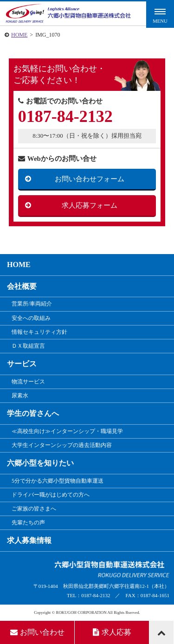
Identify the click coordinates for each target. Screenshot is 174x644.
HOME (19, 35)
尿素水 (20, 395)
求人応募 (112, 632)
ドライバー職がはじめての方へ (51, 495)
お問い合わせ (37, 632)
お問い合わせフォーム (90, 179)
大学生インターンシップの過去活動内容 (62, 445)
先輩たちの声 (28, 523)
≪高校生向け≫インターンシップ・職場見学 (67, 431)
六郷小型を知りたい (40, 463)
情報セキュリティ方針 (39, 332)
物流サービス (28, 382)
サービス (22, 364)
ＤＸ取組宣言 (28, 346)
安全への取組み (31, 318)
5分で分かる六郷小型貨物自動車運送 (58, 481)
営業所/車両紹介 (32, 304)
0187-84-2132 (65, 116)
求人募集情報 (29, 540)
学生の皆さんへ (33, 413)
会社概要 (22, 286)
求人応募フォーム (90, 205)
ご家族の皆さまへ (34, 509)
